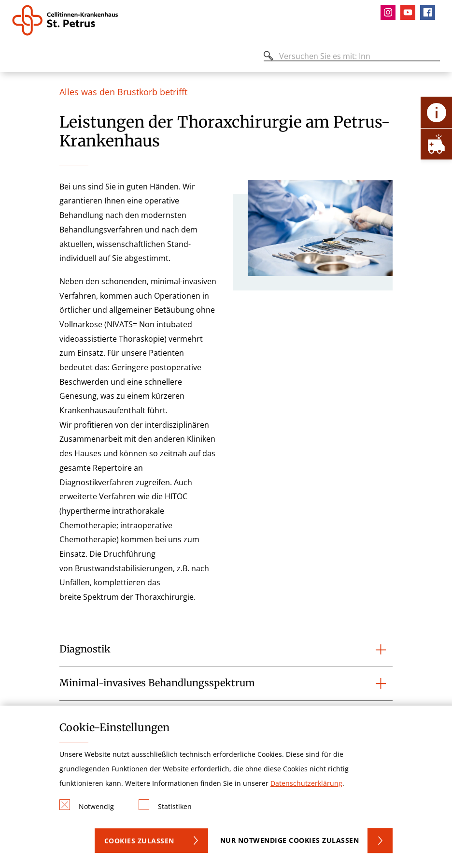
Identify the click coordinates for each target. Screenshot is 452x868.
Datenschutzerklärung (306, 783)
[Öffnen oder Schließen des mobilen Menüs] (17, 58)
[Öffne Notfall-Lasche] (436, 144)
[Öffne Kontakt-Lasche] (436, 112)
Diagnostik (85, 649)
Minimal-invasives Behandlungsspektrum (157, 683)
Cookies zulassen (139, 841)
